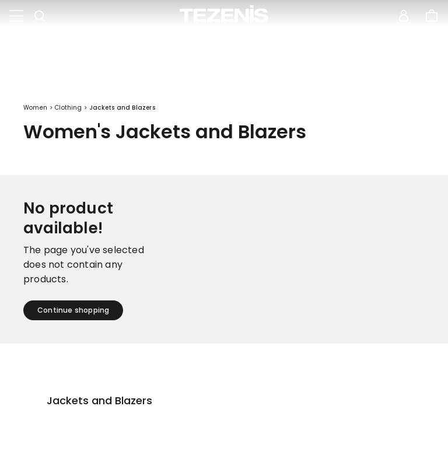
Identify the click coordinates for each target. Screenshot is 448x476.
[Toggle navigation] (16, 16)
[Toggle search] (40, 16)
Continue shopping (73, 310)
